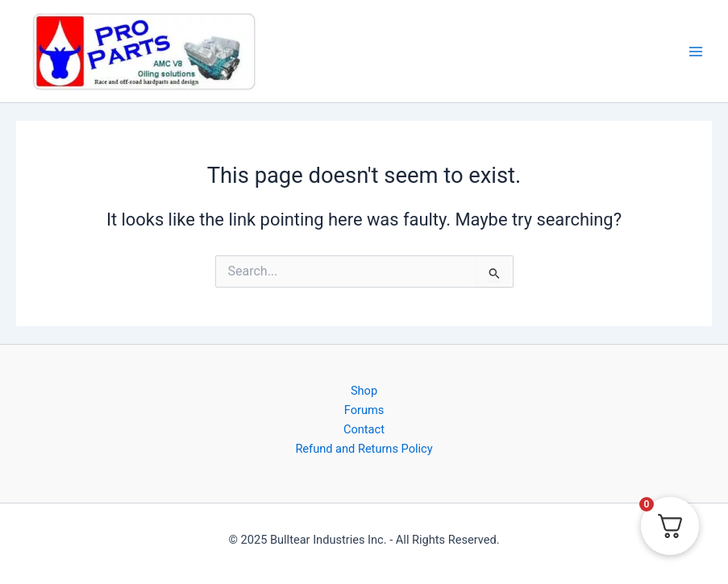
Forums (364, 410)
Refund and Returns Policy (364, 449)
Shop (364, 391)
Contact (364, 429)
